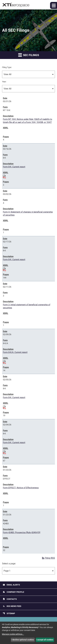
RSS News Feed (12, 606)
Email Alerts (11, 585)
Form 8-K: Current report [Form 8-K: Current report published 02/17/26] (14, 259)
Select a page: (9, 564)
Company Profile (13, 592)
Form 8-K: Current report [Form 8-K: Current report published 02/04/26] (14, 442)
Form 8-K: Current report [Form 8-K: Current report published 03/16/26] (14, 167)
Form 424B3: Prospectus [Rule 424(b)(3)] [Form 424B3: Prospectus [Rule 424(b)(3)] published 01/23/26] (22, 532)
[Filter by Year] (28, 89)
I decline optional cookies (23, 640)
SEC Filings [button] (29, 55)
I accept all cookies (45, 640)
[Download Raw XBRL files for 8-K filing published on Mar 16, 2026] (4, 176)
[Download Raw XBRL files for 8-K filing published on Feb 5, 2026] (4, 407)
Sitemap (9, 613)
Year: (4, 82)
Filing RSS (48, 558)
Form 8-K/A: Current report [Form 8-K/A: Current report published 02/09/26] (15, 352)
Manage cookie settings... (13, 634)
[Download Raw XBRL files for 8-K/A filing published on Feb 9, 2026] (4, 362)
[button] (54, 5)
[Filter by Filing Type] (28, 74)
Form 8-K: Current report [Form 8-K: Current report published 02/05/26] (14, 397)
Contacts (10, 599)
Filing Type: (7, 67)
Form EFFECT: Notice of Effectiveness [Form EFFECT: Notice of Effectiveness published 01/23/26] (21, 488)
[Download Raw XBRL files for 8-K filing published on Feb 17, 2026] (4, 269)
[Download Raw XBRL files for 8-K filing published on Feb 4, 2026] (4, 452)
